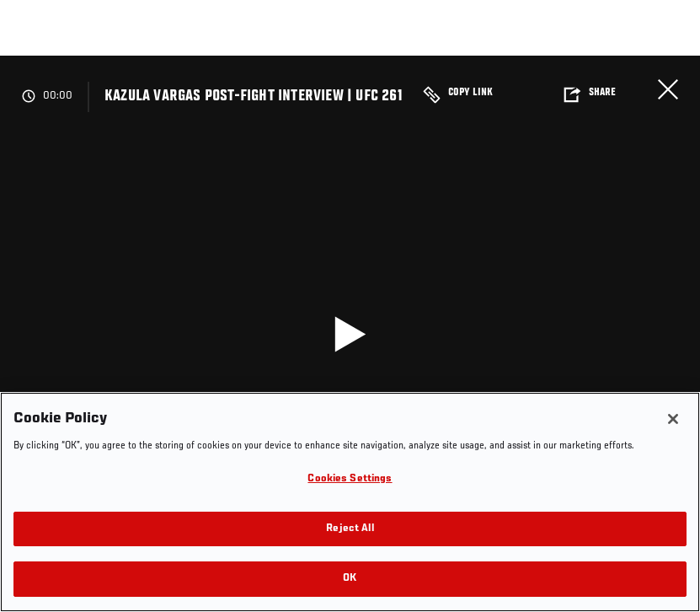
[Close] (673, 419)
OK (350, 579)
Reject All (350, 529)
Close (668, 89)
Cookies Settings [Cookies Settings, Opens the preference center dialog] (350, 479)
